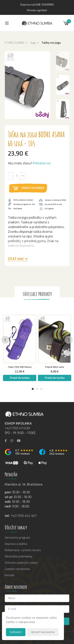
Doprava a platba (16, 544)
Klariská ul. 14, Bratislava (24, 484)
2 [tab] (37, 389)
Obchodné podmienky (19, 557)
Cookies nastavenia (17, 569)
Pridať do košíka (33, 188)
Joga (33, 43)
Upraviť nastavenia (43, 632)
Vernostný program (17, 538)
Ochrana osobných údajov (21, 563)
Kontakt (10, 575)
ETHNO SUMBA (15, 43)
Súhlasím (16, 632)
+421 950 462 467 (24, 516)
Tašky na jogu (51, 43)
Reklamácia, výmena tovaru (23, 550)
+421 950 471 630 (17, 428)
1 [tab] (33, 389)
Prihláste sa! (42, 163)
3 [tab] (41, 389)
